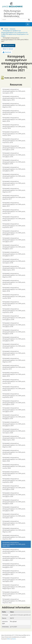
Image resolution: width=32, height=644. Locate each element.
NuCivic (14, 639)
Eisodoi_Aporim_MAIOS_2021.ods (15, 78)
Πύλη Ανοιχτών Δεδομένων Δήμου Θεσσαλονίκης (14, 13)
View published (9, 46)
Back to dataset (8, 49)
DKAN (8, 639)
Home (6, 29)
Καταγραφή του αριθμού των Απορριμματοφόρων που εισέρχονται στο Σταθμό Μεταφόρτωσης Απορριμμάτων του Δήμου (15, 33)
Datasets (13, 29)
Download (7, 52)
